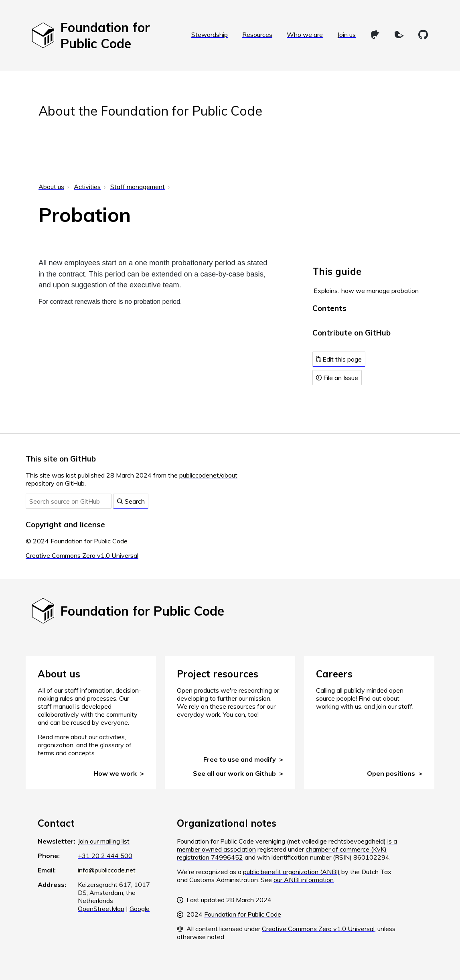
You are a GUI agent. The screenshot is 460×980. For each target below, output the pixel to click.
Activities (87, 187)
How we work (115, 773)
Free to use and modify (240, 759)
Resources (257, 35)
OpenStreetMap (101, 909)
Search (131, 501)
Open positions (391, 773)
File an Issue (337, 378)
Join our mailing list (104, 841)
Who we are (305, 35)
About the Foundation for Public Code (150, 111)
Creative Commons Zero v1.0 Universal (82, 555)
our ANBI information (304, 880)
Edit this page (339, 359)
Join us (347, 35)
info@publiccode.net (107, 870)
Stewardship (210, 35)
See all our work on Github (234, 773)
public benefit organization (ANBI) (291, 872)
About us (51, 187)
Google (140, 909)
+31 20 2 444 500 (105, 856)
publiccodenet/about (208, 475)
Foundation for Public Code (89, 541)
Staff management (138, 187)
